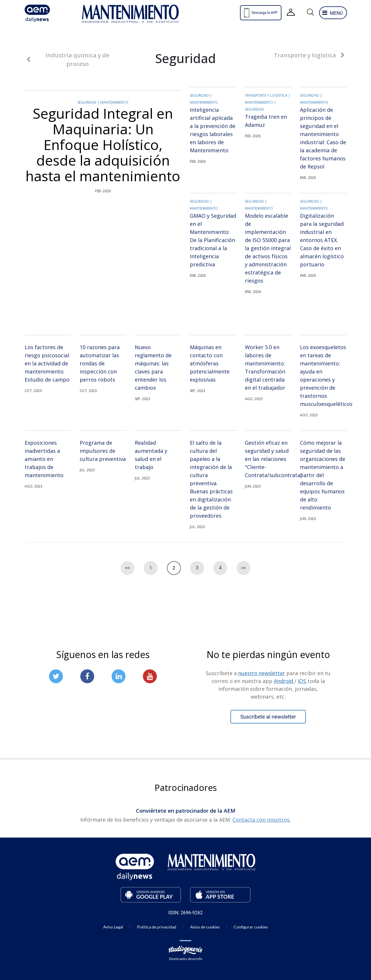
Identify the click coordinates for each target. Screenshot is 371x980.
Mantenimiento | (260, 102)
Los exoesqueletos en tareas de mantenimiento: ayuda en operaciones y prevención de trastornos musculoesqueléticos (323, 375)
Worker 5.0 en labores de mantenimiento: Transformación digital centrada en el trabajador (265, 367)
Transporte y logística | (268, 95)
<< (128, 568)
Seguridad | (89, 102)
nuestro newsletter (262, 673)
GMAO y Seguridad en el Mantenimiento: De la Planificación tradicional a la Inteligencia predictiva (213, 240)
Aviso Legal (113, 927)
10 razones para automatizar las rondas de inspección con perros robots (100, 363)
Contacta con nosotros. (262, 820)
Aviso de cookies (205, 927)
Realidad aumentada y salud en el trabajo (151, 455)
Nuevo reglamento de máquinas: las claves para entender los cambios (153, 367)
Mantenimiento (114, 102)
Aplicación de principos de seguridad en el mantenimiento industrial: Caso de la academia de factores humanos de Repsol (323, 138)
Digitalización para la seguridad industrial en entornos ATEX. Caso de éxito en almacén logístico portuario (322, 240)
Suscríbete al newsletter (268, 717)
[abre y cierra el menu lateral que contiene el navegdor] (333, 13)
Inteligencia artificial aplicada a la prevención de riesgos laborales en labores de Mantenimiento (213, 130)
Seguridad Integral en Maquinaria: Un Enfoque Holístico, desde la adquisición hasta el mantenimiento (103, 145)
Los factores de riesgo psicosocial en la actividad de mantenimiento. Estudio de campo (47, 363)
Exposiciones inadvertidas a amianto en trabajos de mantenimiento (44, 459)
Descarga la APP (261, 13)
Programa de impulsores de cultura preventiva (103, 451)
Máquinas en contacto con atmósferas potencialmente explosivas (210, 363)
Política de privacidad (157, 927)
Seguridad (254, 109)
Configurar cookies (251, 927)
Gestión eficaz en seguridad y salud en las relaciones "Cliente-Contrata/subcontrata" (268, 459)
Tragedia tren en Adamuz (266, 121)
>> (244, 568)
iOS (303, 681)
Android (284, 681)
